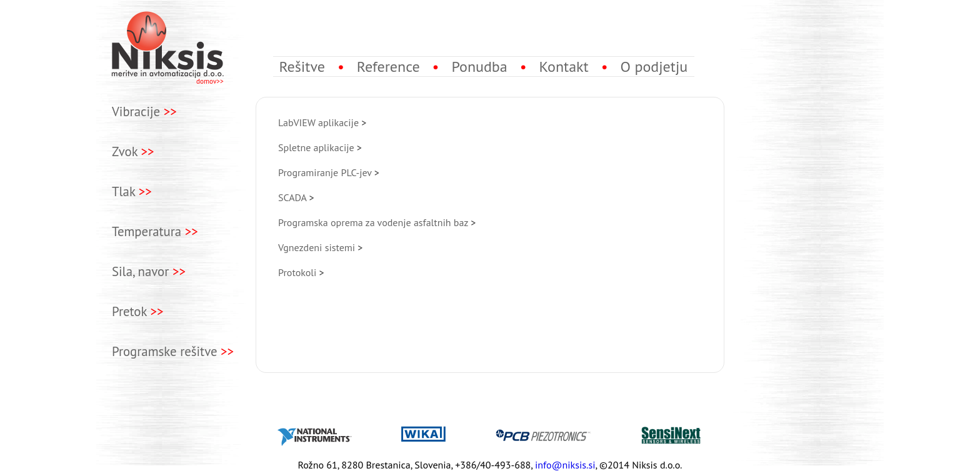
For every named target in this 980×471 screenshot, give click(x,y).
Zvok (133, 151)
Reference (379, 67)
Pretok (137, 311)
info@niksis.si (565, 465)
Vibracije (144, 112)
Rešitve (302, 67)
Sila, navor (149, 271)
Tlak (132, 191)
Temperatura (155, 231)
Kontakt (554, 67)
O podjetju (645, 67)
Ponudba (470, 67)
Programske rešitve (173, 351)
